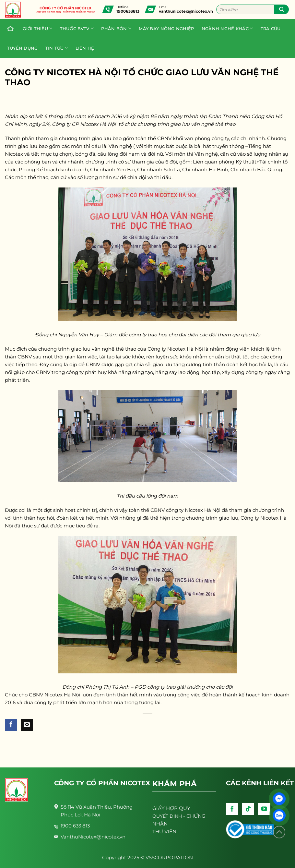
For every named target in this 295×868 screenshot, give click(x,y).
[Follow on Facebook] (232, 809)
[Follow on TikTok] (248, 809)
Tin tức (57, 48)
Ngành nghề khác (227, 28)
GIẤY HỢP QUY (171, 808)
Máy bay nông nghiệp (166, 29)
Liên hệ (85, 48)
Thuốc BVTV (77, 28)
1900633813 (128, 11)
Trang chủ (9, 29)
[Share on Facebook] (11, 725)
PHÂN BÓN (116, 28)
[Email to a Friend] (27, 725)
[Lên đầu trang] (279, 832)
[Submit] (282, 9)
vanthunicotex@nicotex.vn (186, 11)
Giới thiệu (37, 28)
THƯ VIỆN (164, 832)
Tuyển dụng (23, 48)
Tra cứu (271, 29)
